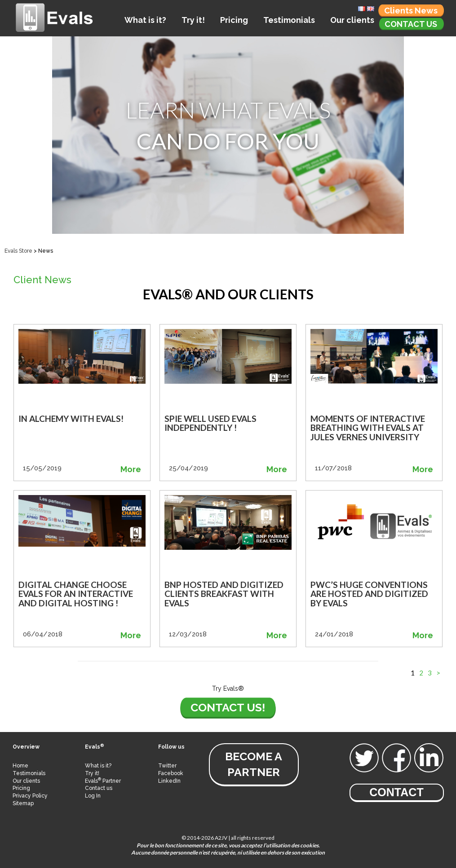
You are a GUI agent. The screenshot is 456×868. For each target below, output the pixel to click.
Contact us (411, 24)
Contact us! (228, 707)
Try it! (193, 20)
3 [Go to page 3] (430, 673)
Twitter (167, 766)
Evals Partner (103, 781)
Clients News (411, 11)
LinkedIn (169, 781)
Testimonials (289, 20)
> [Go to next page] (438, 673)
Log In (93, 796)
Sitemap (23, 803)
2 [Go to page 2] (421, 673)
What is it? (145, 20)
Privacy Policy (30, 796)
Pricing (234, 20)
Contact (396, 792)
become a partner (254, 764)
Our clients (352, 20)
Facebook (171, 773)
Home (20, 766)
